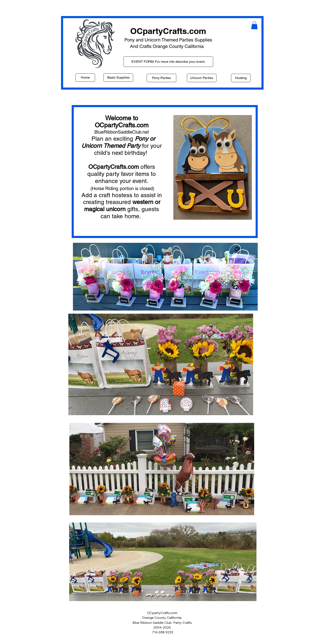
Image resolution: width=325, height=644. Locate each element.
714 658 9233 (163, 632)
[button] (254, 25)
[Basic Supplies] (118, 78)
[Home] (85, 78)
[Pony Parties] (161, 78)
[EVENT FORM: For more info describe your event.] (168, 62)
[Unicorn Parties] (202, 78)
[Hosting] (241, 78)
